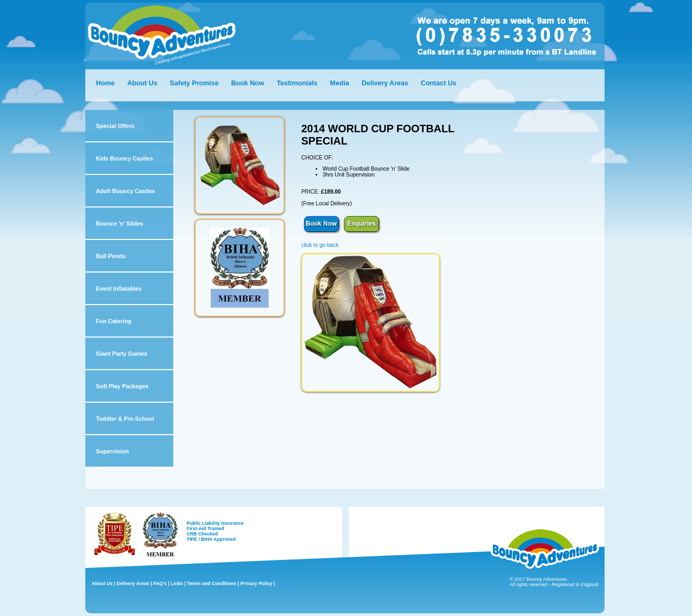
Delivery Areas (386, 83)
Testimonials (297, 83)
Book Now (247, 83)
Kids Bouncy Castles (124, 158)
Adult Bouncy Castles (126, 191)
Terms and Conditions (212, 583)
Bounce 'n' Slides (120, 223)
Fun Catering (114, 321)
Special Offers (115, 126)
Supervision (112, 451)
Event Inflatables (119, 289)
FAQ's (160, 583)
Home (105, 83)
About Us (142, 83)
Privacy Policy (256, 583)
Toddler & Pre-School (125, 419)
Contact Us (438, 83)
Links (177, 583)
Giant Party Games (122, 354)
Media (340, 83)
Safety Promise (194, 83)
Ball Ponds (111, 256)
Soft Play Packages (122, 386)
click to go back (320, 245)
